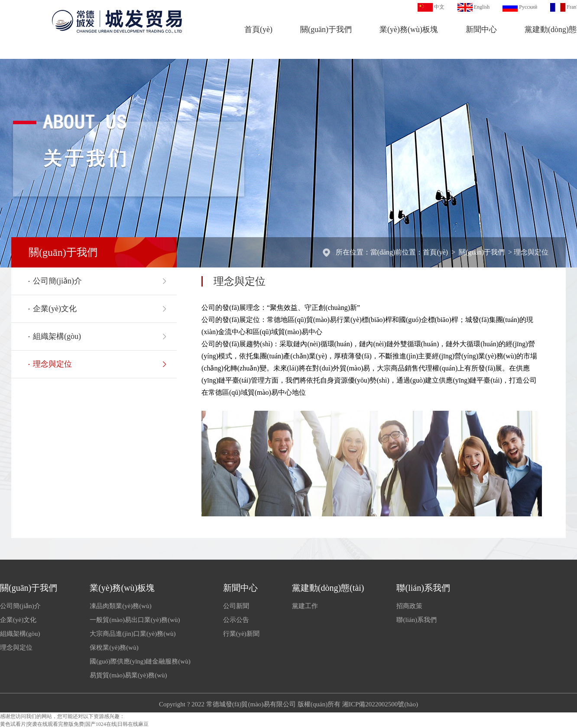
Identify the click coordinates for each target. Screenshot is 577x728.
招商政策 (409, 606)
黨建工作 (305, 606)
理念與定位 (531, 252)
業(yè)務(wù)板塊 (409, 29)
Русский (528, 7)
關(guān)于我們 (326, 29)
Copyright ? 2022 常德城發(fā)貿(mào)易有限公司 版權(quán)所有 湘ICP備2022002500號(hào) (288, 704)
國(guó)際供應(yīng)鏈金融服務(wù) (140, 661)
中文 (439, 7)
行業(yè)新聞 (241, 634)
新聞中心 (481, 29)
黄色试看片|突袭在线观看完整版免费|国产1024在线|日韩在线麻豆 (74, 724)
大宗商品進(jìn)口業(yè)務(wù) (133, 634)
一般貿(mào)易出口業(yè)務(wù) (135, 620)
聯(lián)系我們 (423, 588)
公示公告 (236, 620)
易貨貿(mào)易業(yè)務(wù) (128, 675)
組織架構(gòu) (57, 336)
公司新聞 (236, 606)
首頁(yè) (258, 29)
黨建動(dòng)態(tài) (328, 588)
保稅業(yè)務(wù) (114, 647)
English (482, 7)
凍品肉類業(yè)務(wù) (120, 606)
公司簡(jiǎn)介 (57, 281)
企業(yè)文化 (55, 309)
